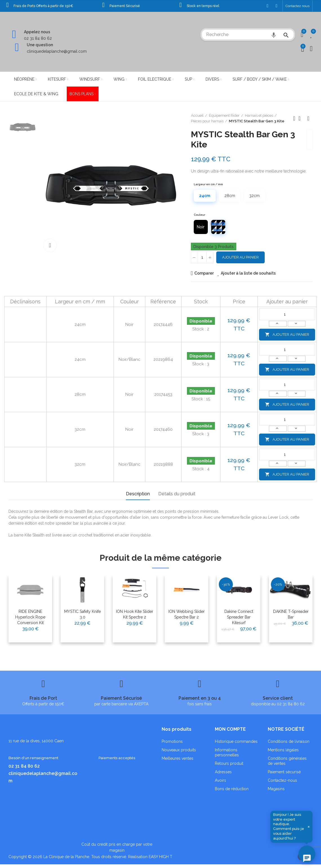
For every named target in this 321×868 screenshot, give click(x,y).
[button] (297, 6)
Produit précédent (294, 118)
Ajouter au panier (240, 257)
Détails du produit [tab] (177, 494)
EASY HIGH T (160, 857)
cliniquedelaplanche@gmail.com (57, 51)
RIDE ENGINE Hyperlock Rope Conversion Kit (30, 617)
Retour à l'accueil (301, 118)
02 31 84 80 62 (38, 38)
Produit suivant (308, 118)
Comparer (204, 273)
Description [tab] (138, 494)
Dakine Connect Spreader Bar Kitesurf (239, 617)
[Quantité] (202, 257)
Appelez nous (37, 32)
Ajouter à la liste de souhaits (248, 273)
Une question (40, 45)
